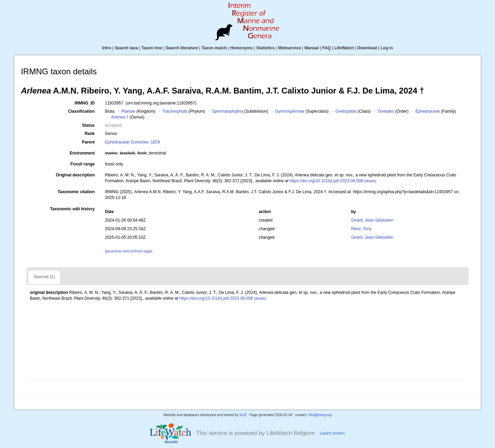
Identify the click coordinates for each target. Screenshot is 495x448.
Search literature (182, 48)
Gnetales (386, 111)
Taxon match (214, 48)
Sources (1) (44, 277)
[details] (370, 181)
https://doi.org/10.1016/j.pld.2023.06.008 (326, 181)
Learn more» (332, 433)
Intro (107, 48)
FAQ (327, 48)
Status (89, 125)
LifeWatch (344, 48)
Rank (90, 134)
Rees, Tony (361, 229)
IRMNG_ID (85, 103)
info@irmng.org (320, 415)
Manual (311, 48)
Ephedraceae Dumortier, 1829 (132, 142)
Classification (81, 111)
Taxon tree (152, 48)
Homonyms (242, 48)
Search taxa (126, 48)
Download (367, 48)
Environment (82, 153)
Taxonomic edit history (72, 209)
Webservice (289, 48)
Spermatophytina (227, 111)
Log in (387, 48)
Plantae (128, 111)
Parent (88, 142)
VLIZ (243, 415)
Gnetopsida (346, 111)
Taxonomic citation (76, 192)
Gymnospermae (289, 111)
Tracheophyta (175, 111)
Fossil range (83, 164)
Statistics (265, 48)
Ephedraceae (428, 111)
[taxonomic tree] (117, 251)
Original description (75, 175)
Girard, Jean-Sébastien (372, 220)
